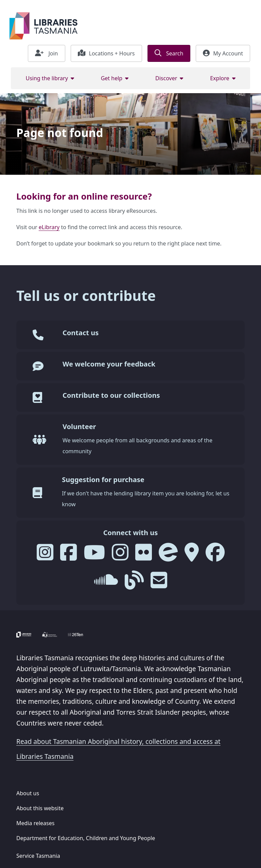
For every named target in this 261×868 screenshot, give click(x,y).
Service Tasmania (38, 856)
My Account (223, 53)
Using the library (47, 78)
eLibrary (49, 227)
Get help (112, 78)
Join (46, 53)
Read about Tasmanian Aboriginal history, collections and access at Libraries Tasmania (118, 749)
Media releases (35, 823)
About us (28, 793)
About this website (40, 808)
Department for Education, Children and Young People (86, 838)
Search (169, 53)
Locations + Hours (106, 53)
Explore (220, 78)
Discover (166, 78)
